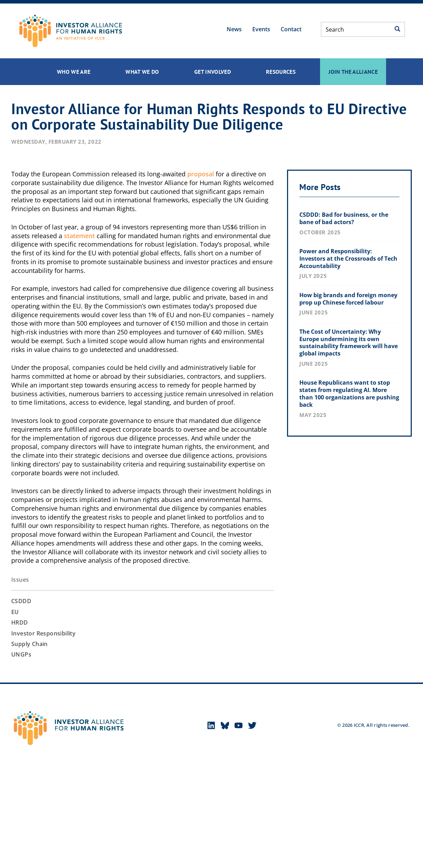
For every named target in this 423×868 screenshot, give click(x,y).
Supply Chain (30, 644)
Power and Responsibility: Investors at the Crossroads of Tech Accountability (348, 259)
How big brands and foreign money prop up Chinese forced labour (348, 299)
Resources (281, 72)
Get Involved (213, 72)
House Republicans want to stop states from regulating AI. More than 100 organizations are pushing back (349, 393)
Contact (291, 29)
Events (261, 29)
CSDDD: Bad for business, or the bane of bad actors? (344, 218)
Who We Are (74, 72)
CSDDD (21, 601)
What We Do (142, 72)
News (234, 29)
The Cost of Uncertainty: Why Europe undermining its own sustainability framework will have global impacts (349, 342)
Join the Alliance (353, 72)
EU (15, 612)
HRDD (20, 622)
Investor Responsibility (43, 633)
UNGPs (21, 654)
